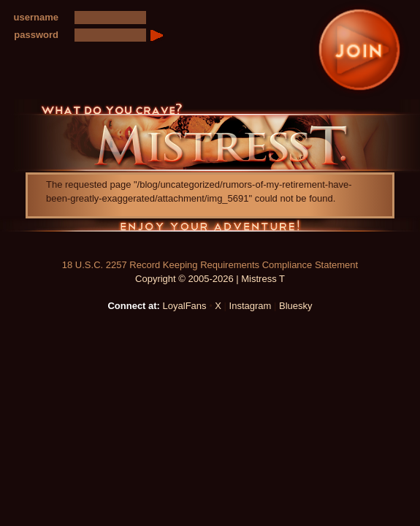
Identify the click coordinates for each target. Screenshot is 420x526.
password (36, 35)
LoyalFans (185, 306)
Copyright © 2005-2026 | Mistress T (210, 279)
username (36, 17)
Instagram (251, 306)
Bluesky (296, 306)
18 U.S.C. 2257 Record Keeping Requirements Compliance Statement (210, 265)
